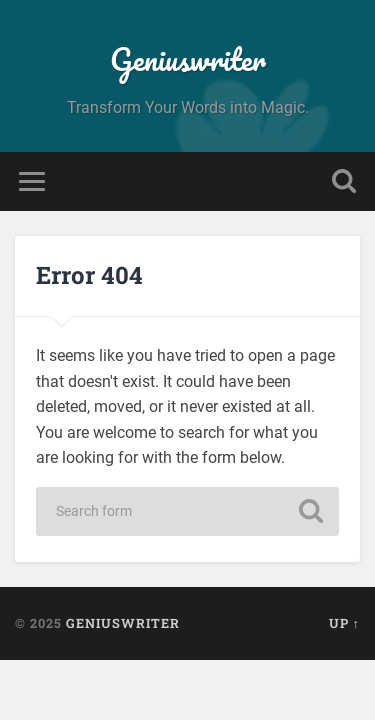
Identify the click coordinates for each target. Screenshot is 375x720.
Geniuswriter (188, 59)
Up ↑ (344, 623)
